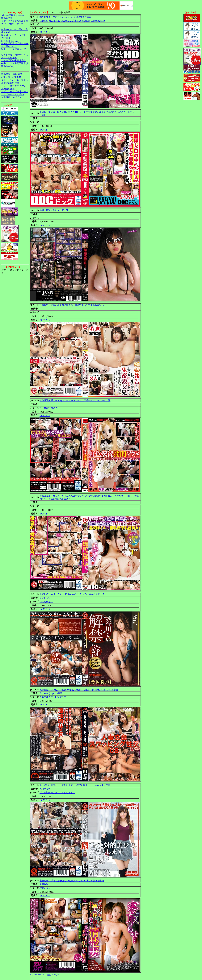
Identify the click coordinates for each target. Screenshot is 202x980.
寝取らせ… (45, 888)
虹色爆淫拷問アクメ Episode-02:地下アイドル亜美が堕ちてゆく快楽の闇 (75, 400)
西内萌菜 (95, 21)
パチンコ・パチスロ (11, 77)
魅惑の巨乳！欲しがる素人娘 (54, 210)
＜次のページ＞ (52, 975)
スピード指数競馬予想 (12, 24)
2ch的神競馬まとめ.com (13, 15)
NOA (103, 21)
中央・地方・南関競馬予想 (15, 63)
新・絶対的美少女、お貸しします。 (57, 793)
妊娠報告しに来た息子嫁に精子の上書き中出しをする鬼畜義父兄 (72, 305)
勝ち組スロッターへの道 (13, 35)
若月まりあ (54, 21)
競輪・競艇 (12, 74)
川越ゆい (44, 21)
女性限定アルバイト (11, 97)
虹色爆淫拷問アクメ (49, 408)
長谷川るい (45, 598)
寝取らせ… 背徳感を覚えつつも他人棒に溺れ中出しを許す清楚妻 (72, 881)
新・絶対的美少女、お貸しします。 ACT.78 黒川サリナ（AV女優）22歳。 (76, 785)
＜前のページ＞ (37, 975)
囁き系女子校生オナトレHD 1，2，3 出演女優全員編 (65, 17)
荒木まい (77, 21)
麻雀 (20, 74)
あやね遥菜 (57, 693)
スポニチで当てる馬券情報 (15, 21)
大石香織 (44, 884)
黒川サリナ (45, 789)
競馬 (3, 74)
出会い (21, 94)
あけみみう (45, 693)
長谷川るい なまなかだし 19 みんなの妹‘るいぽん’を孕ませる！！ (72, 594)
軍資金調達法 (8, 83)
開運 (17, 83)
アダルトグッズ (9, 92)
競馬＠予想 (7, 18)
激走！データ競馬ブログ (13, 49)
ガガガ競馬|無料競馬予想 (14, 60)
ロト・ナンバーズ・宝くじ (15, 80)
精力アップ (23, 92)
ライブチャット (9, 94)
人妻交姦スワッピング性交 (53, 697)
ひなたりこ (66, 21)
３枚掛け (6, 38)
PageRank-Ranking (10, 41)
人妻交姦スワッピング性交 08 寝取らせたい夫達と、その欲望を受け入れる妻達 (79, 690)
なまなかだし (46, 602)
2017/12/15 (45, 32)
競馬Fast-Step (8, 66)
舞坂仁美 (86, 21)
